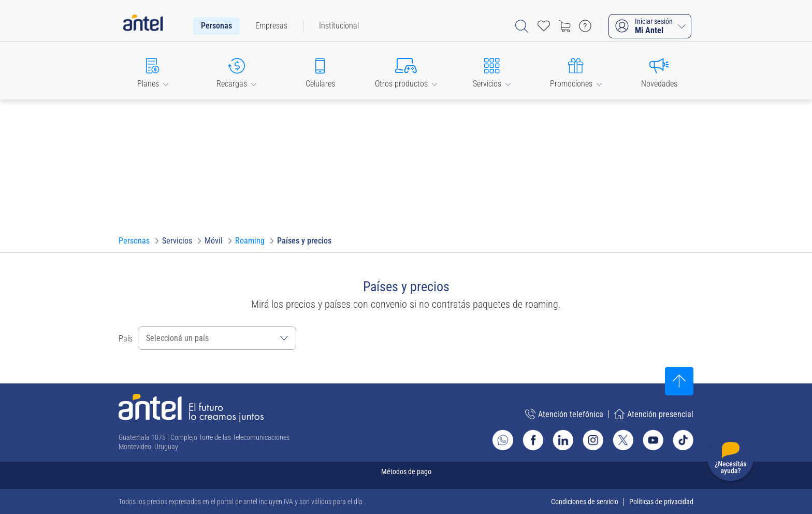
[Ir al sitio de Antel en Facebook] (533, 440)
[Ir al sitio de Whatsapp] (503, 440)
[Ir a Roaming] (250, 241)
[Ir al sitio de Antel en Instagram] (593, 440)
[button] (153, 71)
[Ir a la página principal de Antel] (191, 408)
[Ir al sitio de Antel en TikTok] (683, 440)
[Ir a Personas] (134, 241)
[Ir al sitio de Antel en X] (623, 440)
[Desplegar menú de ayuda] (730, 460)
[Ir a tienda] (564, 26)
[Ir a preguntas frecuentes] (585, 26)
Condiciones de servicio (585, 502)
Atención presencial (654, 414)
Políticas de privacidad (661, 502)
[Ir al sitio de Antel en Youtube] (653, 440)
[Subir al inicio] (679, 381)
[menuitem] (216, 26)
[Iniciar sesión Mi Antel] (650, 26)
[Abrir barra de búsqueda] (522, 26)
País (126, 339)
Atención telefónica (564, 414)
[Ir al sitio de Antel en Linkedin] (563, 440)
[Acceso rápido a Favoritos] (544, 26)
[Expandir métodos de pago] (406, 475)
